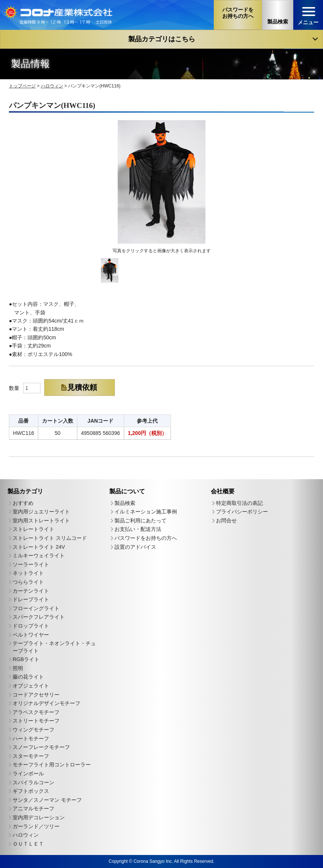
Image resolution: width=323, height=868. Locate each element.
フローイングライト (36, 608)
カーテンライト (31, 590)
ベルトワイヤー (31, 634)
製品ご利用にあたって (140, 520)
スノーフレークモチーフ (41, 747)
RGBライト (26, 659)
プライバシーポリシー (242, 512)
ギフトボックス (31, 791)
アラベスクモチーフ (36, 712)
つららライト (28, 582)
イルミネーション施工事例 (146, 512)
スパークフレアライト (39, 617)
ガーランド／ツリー (36, 826)
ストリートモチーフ (36, 721)
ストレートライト (33, 529)
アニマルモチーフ (33, 808)
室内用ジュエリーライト (41, 512)
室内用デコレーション (39, 817)
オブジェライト (31, 686)
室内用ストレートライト (41, 520)
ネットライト (28, 573)
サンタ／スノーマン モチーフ (47, 800)
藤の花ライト (28, 677)
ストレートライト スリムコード (50, 538)
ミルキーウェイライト (39, 555)
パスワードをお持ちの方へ (146, 538)
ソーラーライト (31, 564)
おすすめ (23, 503)
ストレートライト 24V (39, 547)
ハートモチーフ (31, 738)
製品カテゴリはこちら (162, 39)
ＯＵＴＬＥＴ (28, 843)
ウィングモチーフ (33, 730)
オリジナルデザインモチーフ (46, 703)
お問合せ (226, 521)
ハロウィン (26, 835)
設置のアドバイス (135, 547)
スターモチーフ (31, 756)
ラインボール (28, 773)
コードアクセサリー (36, 694)
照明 (18, 668)
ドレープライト (31, 599)
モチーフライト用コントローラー (52, 765)
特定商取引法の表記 (239, 503)
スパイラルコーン (33, 782)
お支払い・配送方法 (138, 529)
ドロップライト (31, 625)
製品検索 (125, 503)
